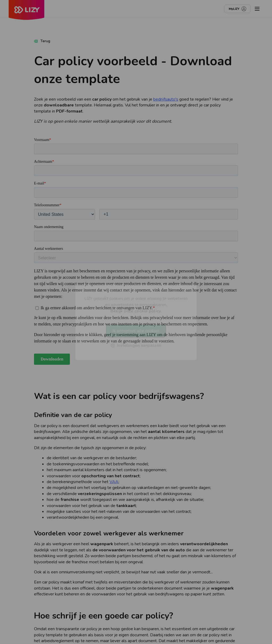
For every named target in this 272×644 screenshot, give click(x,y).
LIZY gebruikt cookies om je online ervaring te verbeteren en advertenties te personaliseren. (136, 305)
